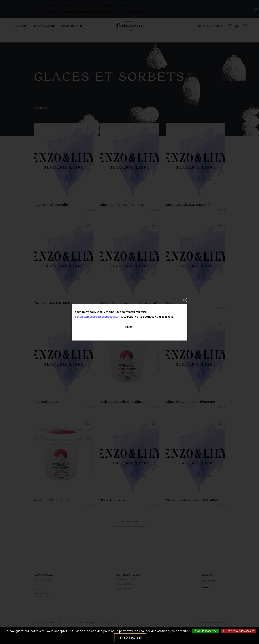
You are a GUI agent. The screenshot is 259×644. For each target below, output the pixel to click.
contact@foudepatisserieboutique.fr (97, 317)
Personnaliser (130, 638)
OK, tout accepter (206, 631)
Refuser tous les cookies (239, 631)
